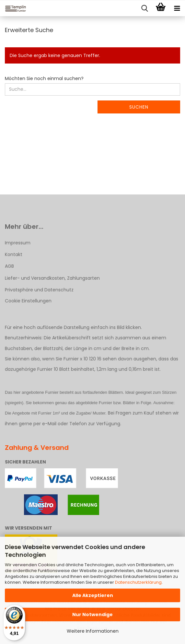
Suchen (139, 107)
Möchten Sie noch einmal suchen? (44, 78)
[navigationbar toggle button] (177, 8)
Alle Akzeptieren (93, 595)
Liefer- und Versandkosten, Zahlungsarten (52, 278)
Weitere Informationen (93, 631)
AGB (9, 266)
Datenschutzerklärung (138, 582)
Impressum (18, 243)
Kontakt (14, 254)
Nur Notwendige (92, 615)
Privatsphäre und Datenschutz (39, 290)
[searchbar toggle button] (145, 8)
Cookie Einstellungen (28, 301)
